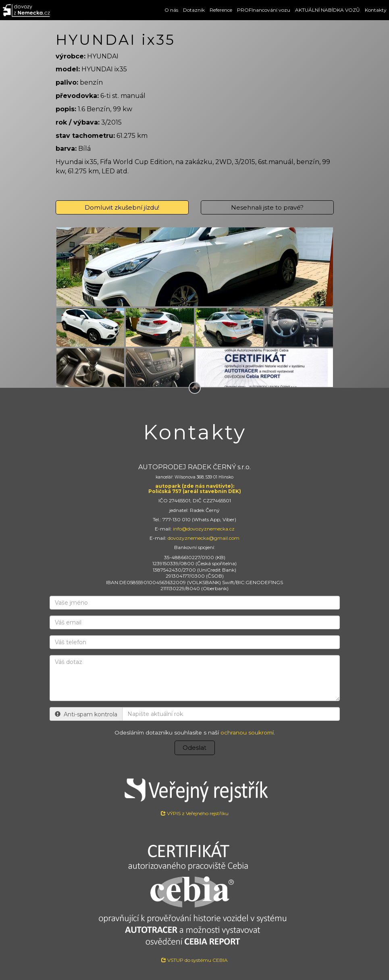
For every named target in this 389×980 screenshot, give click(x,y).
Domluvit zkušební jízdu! (122, 207)
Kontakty (376, 10)
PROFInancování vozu (264, 10)
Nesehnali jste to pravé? (267, 207)
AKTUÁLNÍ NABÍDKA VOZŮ (328, 10)
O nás (171, 10)
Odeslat (194, 748)
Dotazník (194, 10)
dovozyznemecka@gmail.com (204, 538)
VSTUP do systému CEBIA (194, 960)
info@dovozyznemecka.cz (204, 529)
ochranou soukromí (247, 732)
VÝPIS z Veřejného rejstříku (195, 794)
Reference (221, 10)
